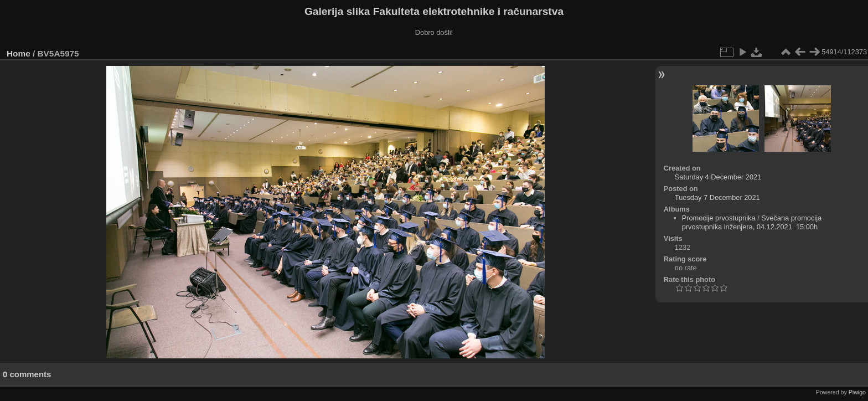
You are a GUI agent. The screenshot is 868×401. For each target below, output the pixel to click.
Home (19, 53)
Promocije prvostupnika (719, 218)
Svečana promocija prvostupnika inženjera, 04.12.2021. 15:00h (752, 222)
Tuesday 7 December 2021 (717, 197)
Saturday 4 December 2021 (718, 177)
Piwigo (857, 392)
